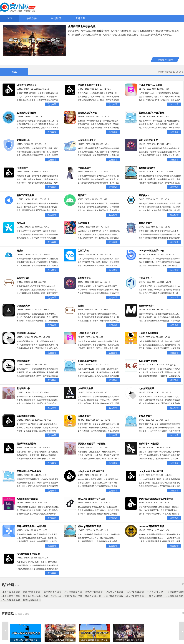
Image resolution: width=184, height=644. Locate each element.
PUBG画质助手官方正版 (28, 554)
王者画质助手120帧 (87, 113)
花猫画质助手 (145, 416)
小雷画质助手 (84, 168)
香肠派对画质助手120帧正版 (92, 444)
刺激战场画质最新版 (26, 444)
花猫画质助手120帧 (87, 361)
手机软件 (32, 18)
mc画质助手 (84, 223)
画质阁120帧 (23, 278)
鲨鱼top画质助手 (147, 168)
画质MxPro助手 (147, 306)
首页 (10, 18)
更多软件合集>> (166, 60)
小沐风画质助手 (85, 388)
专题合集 (80, 18)
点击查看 (52, 104)
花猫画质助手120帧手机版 (152, 113)
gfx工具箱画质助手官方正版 (91, 499)
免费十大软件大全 (53, 596)
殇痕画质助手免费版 (26, 113)
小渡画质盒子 (145, 278)
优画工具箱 (83, 251)
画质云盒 (21, 223)
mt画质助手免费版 (87, 140)
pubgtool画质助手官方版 (151, 471)
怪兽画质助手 (84, 416)
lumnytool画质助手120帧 (151, 251)
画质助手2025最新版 (149, 444)
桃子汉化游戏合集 (135, 596)
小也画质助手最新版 (149, 333)
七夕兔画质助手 (146, 388)
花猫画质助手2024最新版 (29, 471)
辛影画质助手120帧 (26, 416)
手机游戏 (56, 18)
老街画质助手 (23, 388)
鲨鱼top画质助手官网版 (89, 526)
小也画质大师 (23, 306)
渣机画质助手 (23, 361)
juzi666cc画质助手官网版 (151, 526)
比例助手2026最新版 (27, 85)
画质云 (20, 251)
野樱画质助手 (145, 223)
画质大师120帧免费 (148, 140)
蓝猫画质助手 (23, 140)
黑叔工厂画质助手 (25, 195)
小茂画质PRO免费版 (88, 333)
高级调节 (82, 195)
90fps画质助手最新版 (27, 499)
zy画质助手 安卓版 (148, 361)
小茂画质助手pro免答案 (150, 85)
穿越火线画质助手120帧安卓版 (32, 526)
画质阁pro (144, 195)
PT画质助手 (22, 168)
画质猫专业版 (84, 278)
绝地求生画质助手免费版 (90, 85)
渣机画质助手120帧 (26, 333)
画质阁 (81, 306)
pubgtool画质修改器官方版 (91, 471)
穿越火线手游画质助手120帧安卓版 (156, 499)
